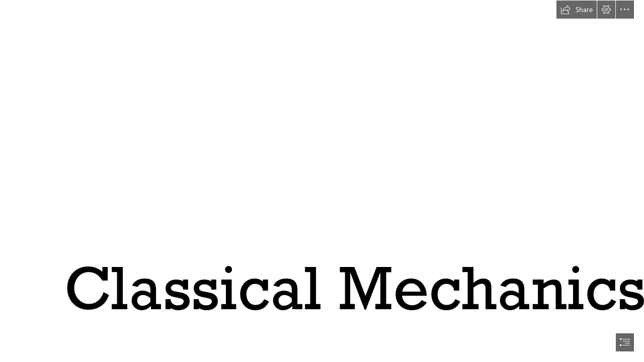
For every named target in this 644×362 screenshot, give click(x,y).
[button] (577, 10)
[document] (322, 181)
